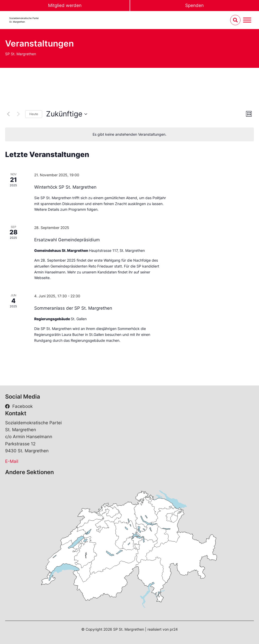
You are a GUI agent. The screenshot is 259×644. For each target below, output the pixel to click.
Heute (34, 114)
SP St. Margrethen (21, 54)
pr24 (174, 629)
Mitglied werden (65, 5)
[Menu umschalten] (247, 20)
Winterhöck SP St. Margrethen (65, 187)
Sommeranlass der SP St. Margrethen (73, 308)
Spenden (194, 5)
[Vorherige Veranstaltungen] (8, 114)
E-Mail (12, 461)
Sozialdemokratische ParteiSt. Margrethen (24, 20)
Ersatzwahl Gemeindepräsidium (67, 240)
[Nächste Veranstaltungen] (18, 114)
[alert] (129, 135)
